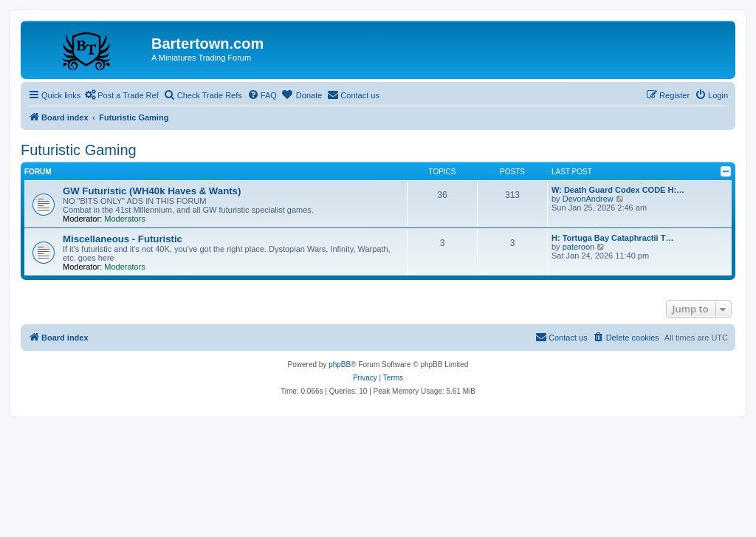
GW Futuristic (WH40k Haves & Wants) (152, 191)
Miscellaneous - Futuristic (123, 239)
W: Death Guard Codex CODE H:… (618, 190)
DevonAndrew (588, 199)
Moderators (125, 219)
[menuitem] (262, 95)
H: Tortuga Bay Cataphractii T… (612, 238)
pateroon (578, 247)
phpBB (340, 365)
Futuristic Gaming (79, 150)
